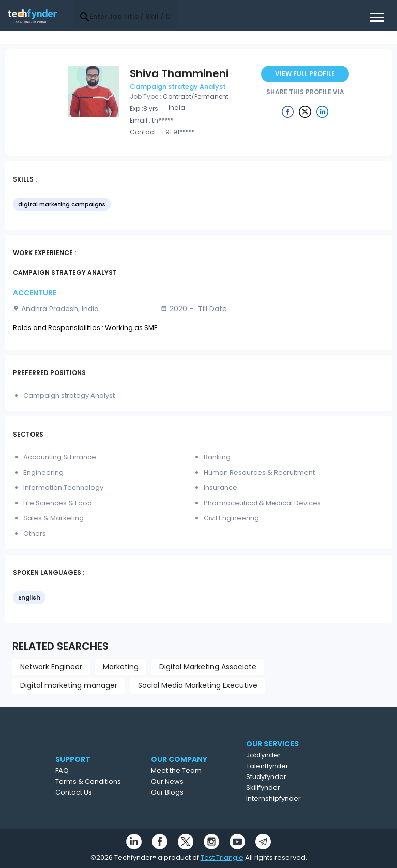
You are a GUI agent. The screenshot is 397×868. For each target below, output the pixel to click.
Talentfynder (288, 766)
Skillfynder (284, 788)
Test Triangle (222, 857)
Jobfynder (284, 755)
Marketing (121, 667)
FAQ (77, 770)
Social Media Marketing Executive (198, 685)
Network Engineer (51, 667)
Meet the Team (196, 770)
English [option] (29, 597)
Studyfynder (287, 777)
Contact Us (89, 792)
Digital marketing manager (69, 685)
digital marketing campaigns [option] (62, 204)
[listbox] (198, 205)
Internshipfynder (294, 798)
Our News (187, 781)
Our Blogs (187, 792)
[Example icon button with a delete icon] (288, 111)
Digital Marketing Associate (208, 667)
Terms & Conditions (103, 781)
